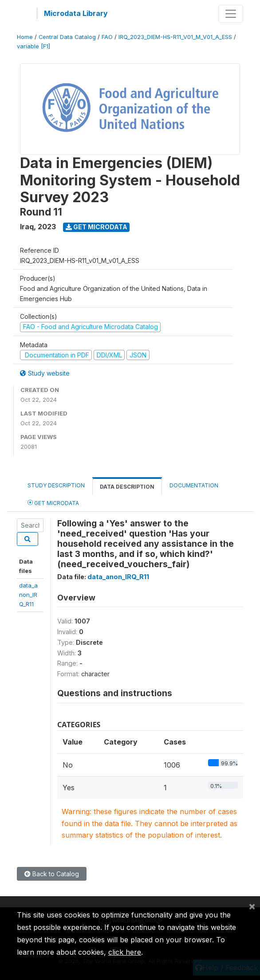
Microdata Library (76, 13)
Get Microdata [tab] (53, 503)
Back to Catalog (52, 874)
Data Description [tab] (127, 487)
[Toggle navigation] (231, 14)
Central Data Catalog (67, 37)
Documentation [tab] (194, 485)
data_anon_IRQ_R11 (28, 595)
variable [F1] (33, 46)
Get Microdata (97, 227)
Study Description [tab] (56, 485)
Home (25, 37)
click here (125, 952)
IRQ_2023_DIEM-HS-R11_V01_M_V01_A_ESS (175, 37)
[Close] (252, 906)
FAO (107, 37)
